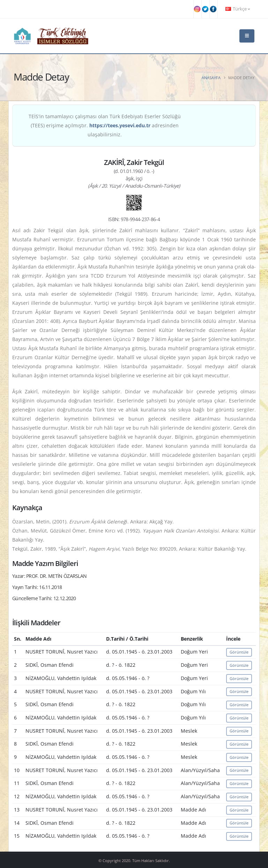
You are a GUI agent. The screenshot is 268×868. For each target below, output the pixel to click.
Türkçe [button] (238, 9)
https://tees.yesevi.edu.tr (120, 125)
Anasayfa (211, 78)
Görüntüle (239, 652)
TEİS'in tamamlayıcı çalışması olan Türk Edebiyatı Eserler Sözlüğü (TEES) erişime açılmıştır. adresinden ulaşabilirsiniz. (105, 125)
